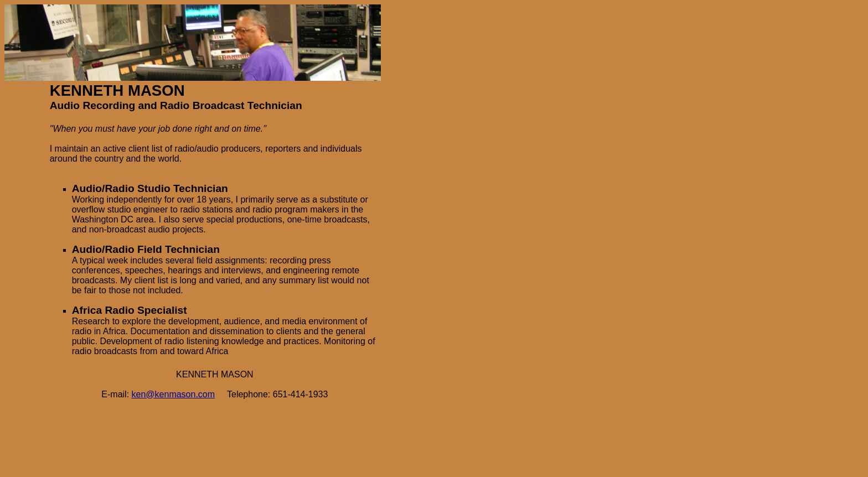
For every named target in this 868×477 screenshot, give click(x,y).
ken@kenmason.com (174, 394)
